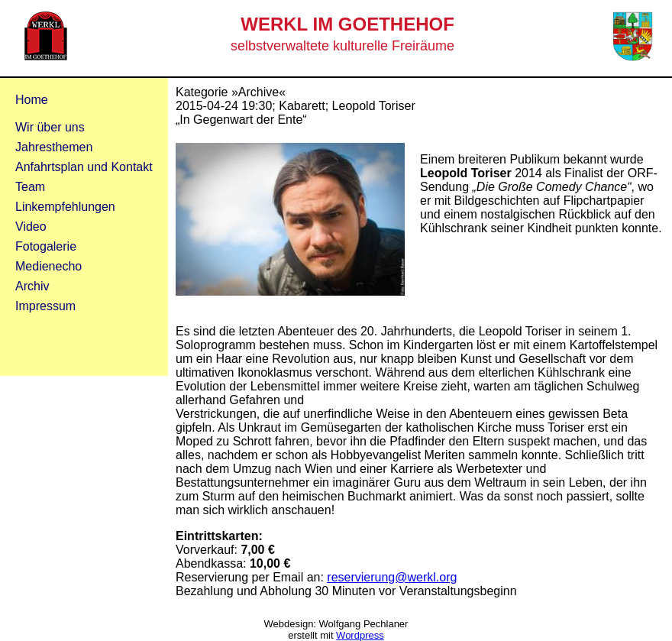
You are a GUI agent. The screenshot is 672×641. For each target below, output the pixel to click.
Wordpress (360, 635)
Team (30, 187)
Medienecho (48, 266)
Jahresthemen (54, 147)
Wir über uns (50, 127)
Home (32, 100)
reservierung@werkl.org (392, 577)
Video (31, 227)
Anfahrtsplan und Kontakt (84, 167)
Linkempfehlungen (65, 207)
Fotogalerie (46, 246)
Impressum (45, 306)
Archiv (32, 286)
